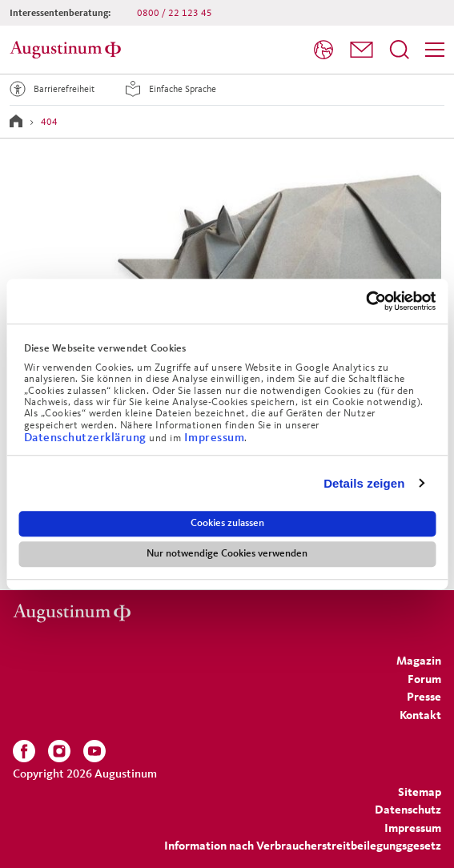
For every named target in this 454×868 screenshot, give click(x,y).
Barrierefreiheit (50, 89)
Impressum (215, 437)
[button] (362, 50)
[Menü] (435, 50)
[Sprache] (323, 50)
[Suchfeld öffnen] (400, 50)
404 (49, 121)
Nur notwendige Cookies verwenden (227, 553)
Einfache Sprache (168, 89)
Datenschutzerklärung (87, 437)
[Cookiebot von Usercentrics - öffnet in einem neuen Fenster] (366, 301)
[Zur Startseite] (68, 50)
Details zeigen (364, 483)
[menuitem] (323, 50)
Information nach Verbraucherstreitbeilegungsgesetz (303, 845)
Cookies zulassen (227, 523)
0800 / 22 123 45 (175, 12)
